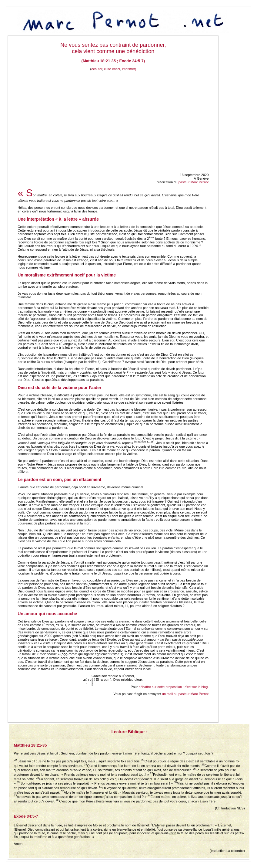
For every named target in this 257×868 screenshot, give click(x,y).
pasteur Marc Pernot (194, 182)
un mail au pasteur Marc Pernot (185, 694)
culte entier (112, 69)
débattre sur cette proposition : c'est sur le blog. (174, 687)
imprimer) (129, 69)
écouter (97, 69)
